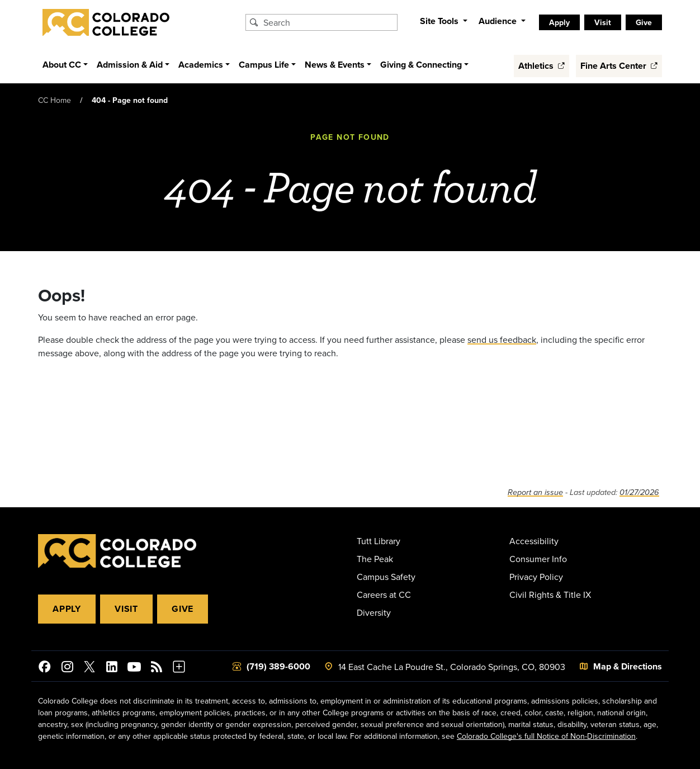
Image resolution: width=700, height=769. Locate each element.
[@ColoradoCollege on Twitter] (89, 668)
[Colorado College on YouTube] (134, 668)
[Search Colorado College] (329, 22)
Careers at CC (384, 595)
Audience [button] (499, 21)
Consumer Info (538, 559)
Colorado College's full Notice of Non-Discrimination (546, 736)
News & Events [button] (335, 65)
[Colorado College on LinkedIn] (112, 668)
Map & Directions (628, 666)
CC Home (55, 100)
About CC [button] (62, 65)
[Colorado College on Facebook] (45, 668)
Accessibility (534, 541)
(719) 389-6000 (278, 666)
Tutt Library (379, 541)
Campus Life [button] (264, 65)
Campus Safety (386, 577)
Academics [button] (201, 65)
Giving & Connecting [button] (421, 65)
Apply (559, 22)
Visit (603, 22)
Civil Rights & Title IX (550, 595)
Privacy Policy (536, 577)
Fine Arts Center (619, 66)
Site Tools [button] (440, 21)
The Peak (375, 559)
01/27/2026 (639, 492)
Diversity (374, 612)
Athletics (541, 66)
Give (644, 22)
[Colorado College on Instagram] (67, 668)
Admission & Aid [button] (130, 65)
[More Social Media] (179, 668)
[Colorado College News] (157, 668)
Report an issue (535, 492)
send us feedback (502, 339)
